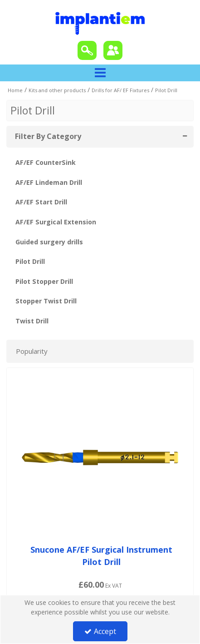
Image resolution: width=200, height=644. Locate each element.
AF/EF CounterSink (46, 162)
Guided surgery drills (49, 242)
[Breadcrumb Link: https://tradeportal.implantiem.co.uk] (15, 90)
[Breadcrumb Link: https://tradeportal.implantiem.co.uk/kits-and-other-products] (57, 90)
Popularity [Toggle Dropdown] (32, 351)
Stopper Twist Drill (46, 301)
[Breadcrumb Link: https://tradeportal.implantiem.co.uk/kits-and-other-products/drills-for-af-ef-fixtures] (120, 90)
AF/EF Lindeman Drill (49, 182)
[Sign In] (113, 50)
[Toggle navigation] (100, 73)
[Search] (87, 50)
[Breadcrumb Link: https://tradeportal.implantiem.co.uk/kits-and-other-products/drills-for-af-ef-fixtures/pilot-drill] (166, 90)
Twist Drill (32, 321)
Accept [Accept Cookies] (100, 631)
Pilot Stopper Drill (44, 281)
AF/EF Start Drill (41, 202)
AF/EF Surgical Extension (56, 222)
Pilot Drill (30, 261)
